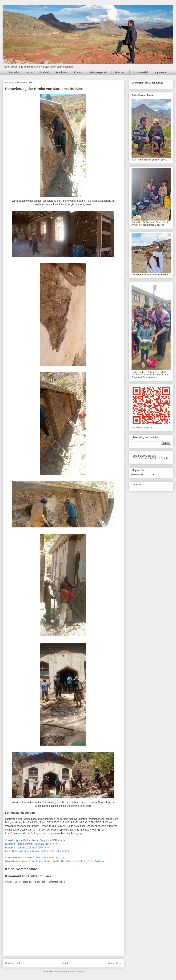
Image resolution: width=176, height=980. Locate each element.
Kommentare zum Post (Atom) (69, 971)
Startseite (14, 72)
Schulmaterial (140, 72)
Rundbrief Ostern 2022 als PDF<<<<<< (27, 848)
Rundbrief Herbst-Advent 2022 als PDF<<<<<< (32, 844)
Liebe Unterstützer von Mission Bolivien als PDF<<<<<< (37, 851)
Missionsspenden (99, 72)
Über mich (120, 72)
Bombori (44, 72)
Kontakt (78, 72)
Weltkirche (100, 861)
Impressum (161, 72)
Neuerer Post (12, 963)
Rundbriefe (61, 72)
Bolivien (16, 861)
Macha (29, 72)
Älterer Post (115, 963)
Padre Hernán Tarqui (77, 861)
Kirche (24, 861)
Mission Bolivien (35, 861)
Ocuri (64, 861)
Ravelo (91, 861)
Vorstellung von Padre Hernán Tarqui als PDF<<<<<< (35, 840)
